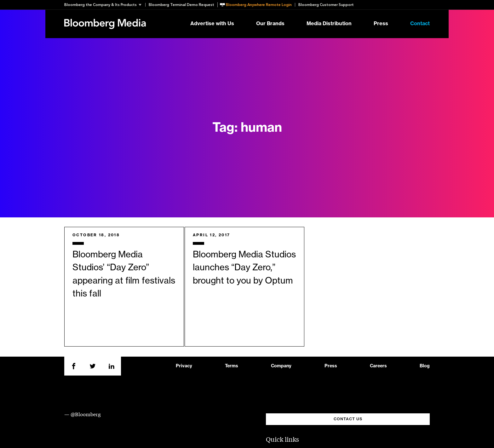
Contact (420, 24)
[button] (105, 5)
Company (281, 366)
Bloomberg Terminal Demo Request (181, 5)
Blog (425, 366)
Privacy (184, 366)
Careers (378, 366)
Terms (232, 366)
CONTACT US (348, 419)
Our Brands (270, 24)
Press (381, 24)
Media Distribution (329, 24)
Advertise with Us (212, 24)
